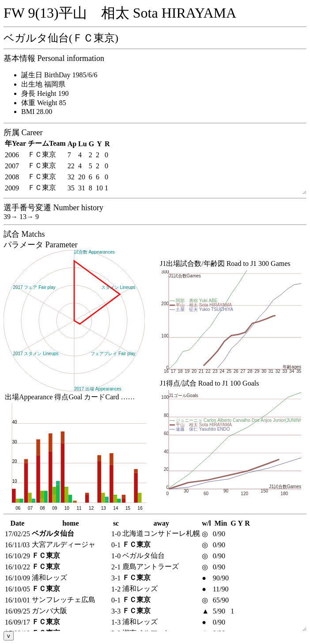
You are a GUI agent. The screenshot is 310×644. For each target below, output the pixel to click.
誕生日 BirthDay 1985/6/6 (59, 75)
